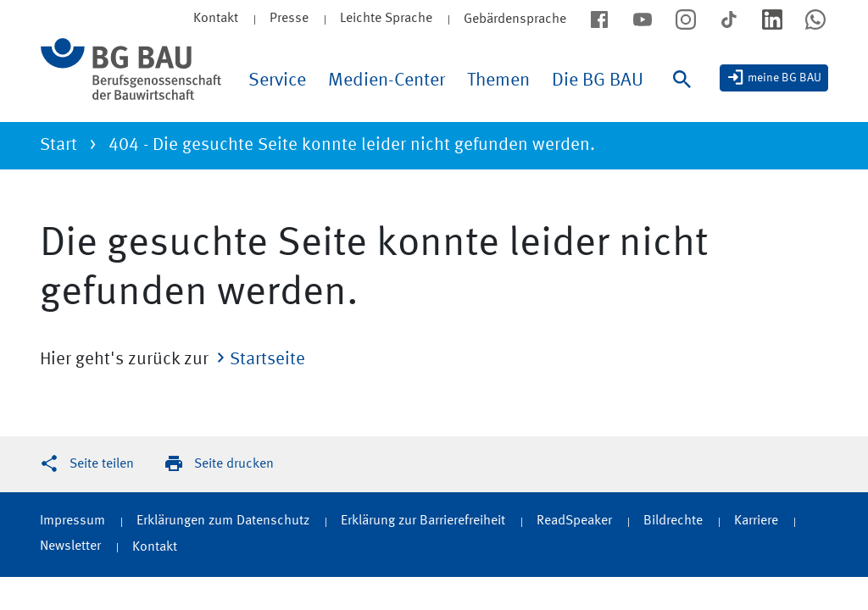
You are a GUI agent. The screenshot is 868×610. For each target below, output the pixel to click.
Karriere (756, 521)
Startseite (267, 360)
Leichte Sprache (386, 19)
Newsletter (70, 546)
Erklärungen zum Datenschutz (223, 521)
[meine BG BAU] (774, 78)
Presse (289, 19)
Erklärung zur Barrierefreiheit (423, 521)
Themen (498, 80)
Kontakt (155, 547)
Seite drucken (234, 464)
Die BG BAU (598, 80)
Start (58, 145)
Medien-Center (387, 80)
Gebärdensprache (515, 19)
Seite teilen (102, 464)
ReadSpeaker (574, 521)
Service (277, 80)
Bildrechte (673, 521)
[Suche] (686, 96)
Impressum (72, 521)
